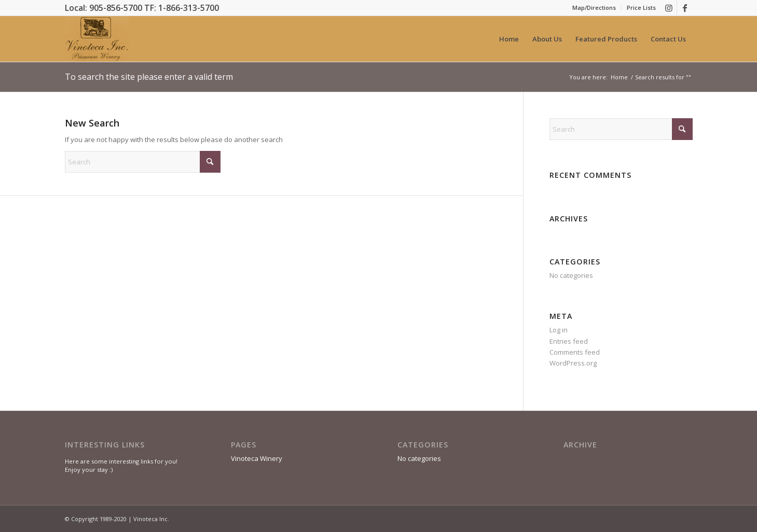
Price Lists (641, 8)
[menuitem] (594, 8)
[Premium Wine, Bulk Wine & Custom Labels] (97, 39)
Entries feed (569, 341)
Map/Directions (594, 8)
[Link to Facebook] (685, 8)
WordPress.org (573, 363)
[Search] (143, 162)
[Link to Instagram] (669, 8)
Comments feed (575, 352)
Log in (559, 330)
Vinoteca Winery (257, 458)
